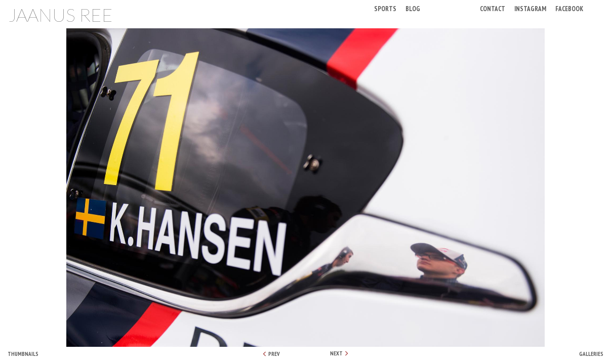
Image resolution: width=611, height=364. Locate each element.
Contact (493, 8)
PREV (271, 354)
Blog (413, 8)
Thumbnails (23, 354)
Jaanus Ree (60, 15)
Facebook (569, 8)
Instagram (530, 8)
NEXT (339, 353)
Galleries (591, 354)
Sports (385, 8)
